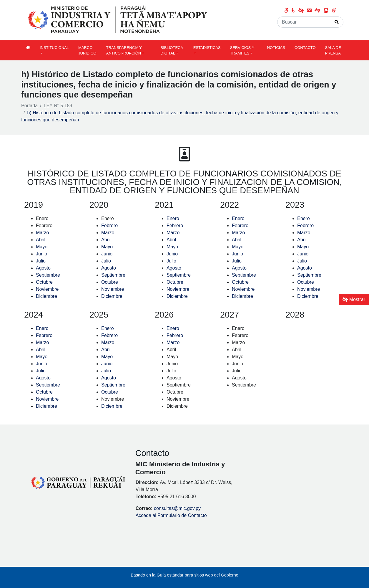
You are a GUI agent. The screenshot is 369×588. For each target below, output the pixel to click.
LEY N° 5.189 (58, 106)
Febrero (110, 226)
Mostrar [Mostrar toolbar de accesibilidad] (354, 299)
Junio (41, 254)
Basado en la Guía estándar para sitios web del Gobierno (184, 575)
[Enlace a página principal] (118, 20)
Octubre (44, 282)
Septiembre (48, 275)
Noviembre (47, 289)
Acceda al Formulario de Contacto (171, 515)
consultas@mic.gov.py (177, 508)
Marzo (42, 233)
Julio (41, 261)
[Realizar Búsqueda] (337, 22)
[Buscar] (304, 22)
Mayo (42, 247)
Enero (173, 218)
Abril (41, 240)
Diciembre (46, 296)
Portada (29, 106)
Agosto (43, 268)
